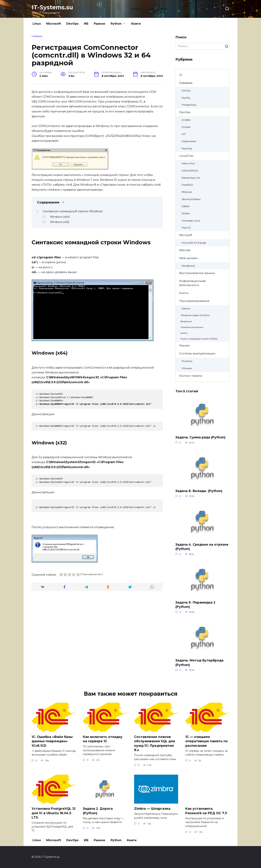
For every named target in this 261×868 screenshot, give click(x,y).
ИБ (86, 24)
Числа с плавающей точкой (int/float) (199, 339)
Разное (99, 24)
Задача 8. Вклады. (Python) (199, 491)
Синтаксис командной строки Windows (73, 211)
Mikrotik (185, 250)
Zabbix (186, 206)
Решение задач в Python (195, 315)
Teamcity (187, 148)
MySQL (186, 98)
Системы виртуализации (197, 353)
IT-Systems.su (52, 7)
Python (116, 24)
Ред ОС (186, 228)
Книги (136, 24)
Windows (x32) (60, 222)
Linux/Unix (186, 156)
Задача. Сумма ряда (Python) (200, 437)
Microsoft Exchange (194, 243)
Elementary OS (191, 178)
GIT (184, 134)
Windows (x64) (60, 217)
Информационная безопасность (192, 283)
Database (186, 83)
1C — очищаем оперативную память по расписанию (207, 741)
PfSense (187, 192)
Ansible (186, 120)
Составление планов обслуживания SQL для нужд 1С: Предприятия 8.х (154, 743)
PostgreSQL (189, 105)
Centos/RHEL (190, 171)
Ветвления (186, 321)
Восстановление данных (197, 273)
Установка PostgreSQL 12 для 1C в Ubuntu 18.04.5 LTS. (54, 813)
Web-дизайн (188, 258)
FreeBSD (187, 185)
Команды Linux (191, 221)
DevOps (72, 24)
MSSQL (186, 90)
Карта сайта (158, 9)
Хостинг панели (191, 376)
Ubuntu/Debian (191, 199)
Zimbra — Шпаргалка (152, 809)
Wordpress (188, 266)
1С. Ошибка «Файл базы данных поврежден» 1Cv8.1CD (52, 741)
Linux (37, 24)
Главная (137, 9)
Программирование (194, 301)
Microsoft (54, 24)
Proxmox (187, 361)
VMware (187, 368)
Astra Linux (188, 163)
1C (181, 75)
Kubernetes (189, 141)
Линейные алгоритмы (192, 327)
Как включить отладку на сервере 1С (103, 739)
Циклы (184, 333)
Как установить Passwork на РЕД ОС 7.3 (206, 811)
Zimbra (186, 213)
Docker (186, 127)
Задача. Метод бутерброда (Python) (199, 663)
